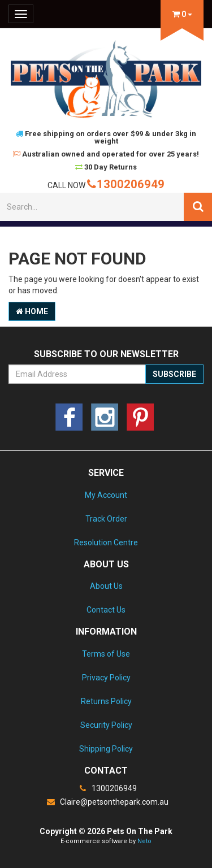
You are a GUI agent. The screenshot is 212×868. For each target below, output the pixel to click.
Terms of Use (106, 654)
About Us (106, 586)
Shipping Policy (106, 749)
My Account (106, 495)
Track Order (106, 519)
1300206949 (126, 184)
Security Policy (106, 725)
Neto (144, 841)
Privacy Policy (106, 678)
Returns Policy (106, 701)
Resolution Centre (106, 542)
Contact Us (106, 610)
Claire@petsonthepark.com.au (106, 802)
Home (32, 311)
